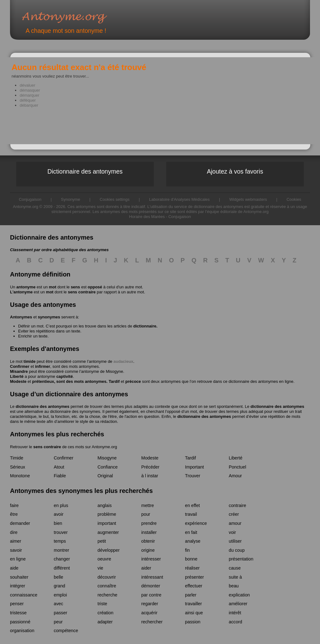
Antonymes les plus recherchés (57, 434)
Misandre (19, 371)
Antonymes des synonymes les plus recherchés (81, 491)
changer (62, 559)
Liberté (17, 376)
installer (149, 532)
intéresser (151, 559)
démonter (151, 586)
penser (17, 604)
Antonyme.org (74, 17)
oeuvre (104, 559)
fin (187, 550)
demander (20, 523)
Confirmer (20, 366)
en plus (61, 505)
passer (60, 613)
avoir (59, 514)
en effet (192, 505)
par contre (151, 595)
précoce (133, 381)
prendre (149, 523)
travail (191, 514)
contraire (237, 505)
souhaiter (19, 577)
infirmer (42, 366)
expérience (196, 523)
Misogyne (114, 371)
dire (14, 532)
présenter (194, 577)
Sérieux (17, 467)
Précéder (150, 467)
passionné (20, 622)
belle (58, 577)
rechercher (152, 622)
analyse (193, 541)
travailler (193, 604)
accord (235, 622)
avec (58, 604)
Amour (235, 476)
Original (105, 476)
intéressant (152, 577)
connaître (107, 586)
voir (232, 532)
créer (234, 514)
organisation (22, 631)
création (105, 613)
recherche (107, 595)
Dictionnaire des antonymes (85, 171)
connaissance (24, 595)
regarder (150, 604)
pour (146, 514)
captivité (65, 376)
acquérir (149, 613)
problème (107, 514)
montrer (61, 550)
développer (109, 550)
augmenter (108, 532)
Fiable (60, 476)
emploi (60, 595)
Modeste (18, 381)
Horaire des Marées (147, 217)
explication (239, 595)
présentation (241, 559)
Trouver (193, 476)
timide (29, 361)
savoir (16, 550)
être (14, 514)
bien (58, 523)
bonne (191, 559)
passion (193, 622)
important (107, 523)
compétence (66, 631)
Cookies (294, 199)
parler (191, 595)
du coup (237, 550)
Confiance (107, 467)
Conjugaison (180, 217)
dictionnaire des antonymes (42, 406)
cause (235, 568)
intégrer (17, 586)
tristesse (18, 613)
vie (100, 568)
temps (60, 541)
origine (148, 550)
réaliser (192, 568)
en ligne (18, 559)
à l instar (150, 476)
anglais (105, 505)
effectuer (194, 586)
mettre (148, 505)
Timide (17, 458)
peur (58, 622)
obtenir (148, 541)
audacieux (123, 361)
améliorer (238, 604)
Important (194, 467)
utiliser (235, 541)
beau (234, 586)
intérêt (235, 613)
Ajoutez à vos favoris (235, 171)
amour (235, 523)
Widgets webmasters (248, 199)
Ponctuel (237, 467)
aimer (16, 541)
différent (62, 568)
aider (146, 568)
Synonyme (70, 199)
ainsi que (194, 613)
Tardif (114, 381)
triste (102, 604)
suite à (235, 577)
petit (102, 541)
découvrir (107, 577)
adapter (105, 622)
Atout (59, 467)
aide (14, 568)
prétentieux (43, 381)
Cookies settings (115, 199)
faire (14, 505)
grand (60, 586)
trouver (61, 532)
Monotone (20, 476)
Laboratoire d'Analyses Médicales (179, 199)
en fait (191, 532)
